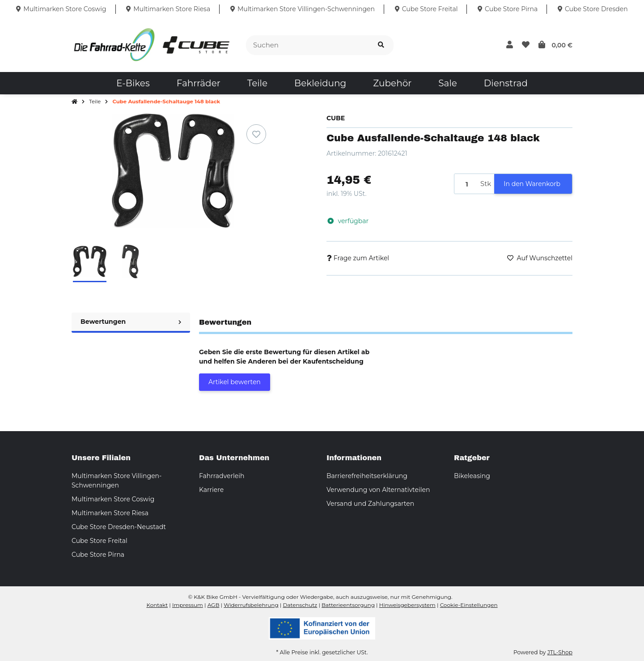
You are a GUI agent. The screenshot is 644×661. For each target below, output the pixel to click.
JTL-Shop (560, 652)
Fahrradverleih (222, 476)
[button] (510, 45)
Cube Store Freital (100, 541)
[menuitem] (133, 83)
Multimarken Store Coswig (113, 499)
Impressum (188, 605)
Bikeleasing (472, 476)
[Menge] (466, 184)
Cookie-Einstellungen (469, 605)
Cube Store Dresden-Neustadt (119, 527)
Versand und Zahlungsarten (370, 504)
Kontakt (157, 605)
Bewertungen (131, 322)
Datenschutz (300, 605)
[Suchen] (307, 45)
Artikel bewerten (235, 382)
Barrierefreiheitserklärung (367, 476)
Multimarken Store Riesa (110, 513)
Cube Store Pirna (98, 555)
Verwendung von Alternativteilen (378, 490)
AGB (214, 605)
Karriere (211, 490)
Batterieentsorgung (348, 605)
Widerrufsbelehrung (251, 605)
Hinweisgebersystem (407, 605)
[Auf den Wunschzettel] (256, 134)
